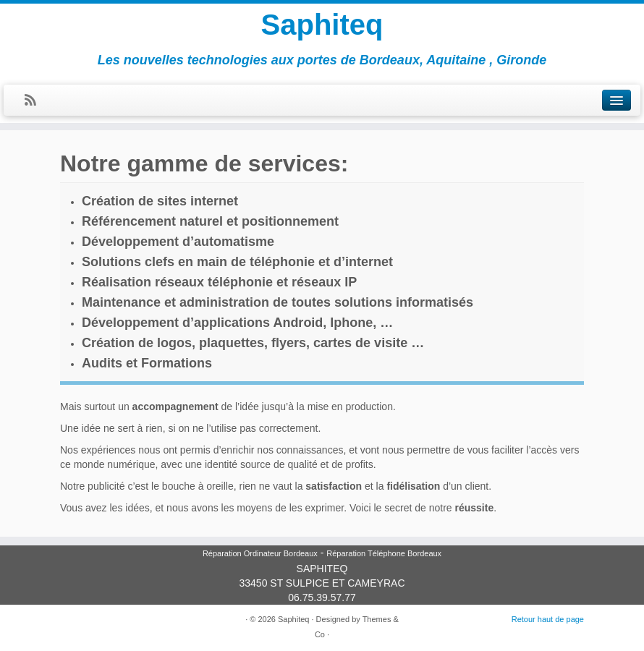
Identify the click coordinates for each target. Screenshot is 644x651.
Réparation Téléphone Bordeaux (384, 553)
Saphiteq (322, 25)
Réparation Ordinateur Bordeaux (260, 553)
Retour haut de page (548, 619)
